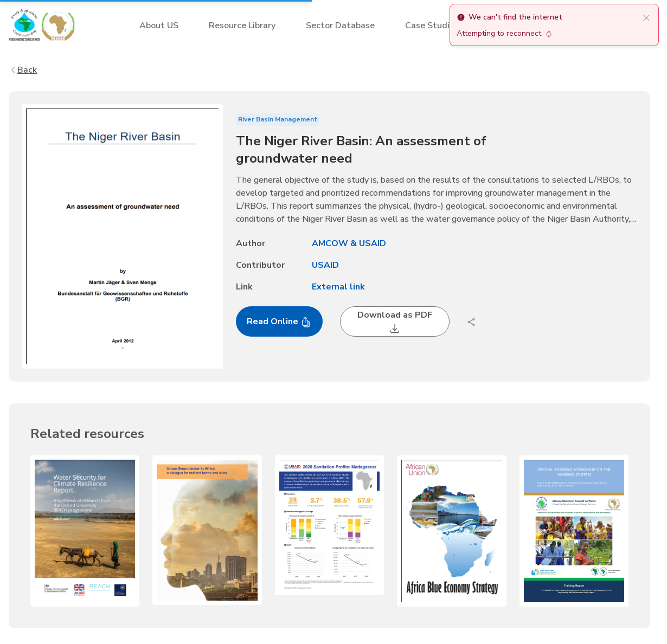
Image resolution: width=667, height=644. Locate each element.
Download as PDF (395, 321)
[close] (646, 17)
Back (23, 70)
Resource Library (242, 25)
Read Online (279, 321)
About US (159, 25)
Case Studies (432, 25)
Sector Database (340, 25)
